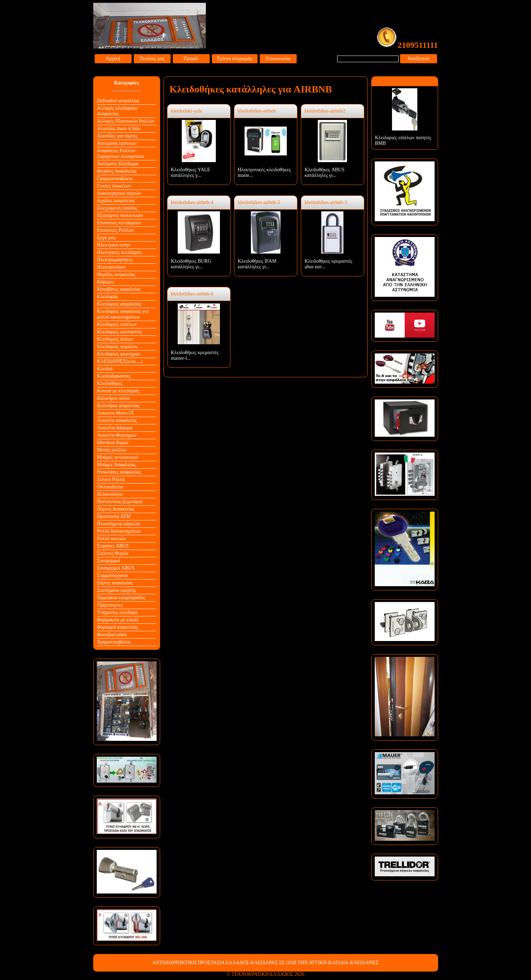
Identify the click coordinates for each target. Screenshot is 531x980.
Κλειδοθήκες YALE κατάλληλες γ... (191, 172)
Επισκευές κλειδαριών (119, 223)
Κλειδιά (105, 369)
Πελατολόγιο (110, 494)
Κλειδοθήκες (110, 383)
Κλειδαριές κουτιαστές (120, 332)
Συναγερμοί (109, 561)
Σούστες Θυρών (113, 553)
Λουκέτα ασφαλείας (117, 420)
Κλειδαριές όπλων (115, 339)
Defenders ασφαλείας (118, 101)
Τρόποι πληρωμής (235, 59)
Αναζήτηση (418, 59)
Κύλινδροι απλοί (114, 398)
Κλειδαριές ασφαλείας (119, 304)
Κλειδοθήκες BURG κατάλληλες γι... (191, 264)
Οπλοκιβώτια (110, 487)
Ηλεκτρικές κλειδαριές (120, 252)
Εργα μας (106, 238)
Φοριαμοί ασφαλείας (118, 627)
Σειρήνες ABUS (113, 546)
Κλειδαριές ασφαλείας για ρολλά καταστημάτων (123, 314)
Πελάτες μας (152, 59)
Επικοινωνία (278, 59)
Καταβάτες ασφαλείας (119, 289)
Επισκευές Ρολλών (116, 230)
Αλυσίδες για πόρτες (117, 136)
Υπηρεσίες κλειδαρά (117, 612)
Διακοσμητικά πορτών (119, 193)
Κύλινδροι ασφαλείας (118, 406)
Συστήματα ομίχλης (117, 590)
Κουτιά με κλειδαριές (118, 391)
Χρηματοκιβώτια (114, 642)
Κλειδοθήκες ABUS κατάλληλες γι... (325, 172)
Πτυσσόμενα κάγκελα (119, 524)
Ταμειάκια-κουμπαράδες (121, 598)
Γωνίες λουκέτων (114, 186)
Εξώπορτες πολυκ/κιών (120, 215)
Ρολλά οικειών (112, 539)
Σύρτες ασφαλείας (115, 583)
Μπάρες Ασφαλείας (116, 465)
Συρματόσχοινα (112, 575)
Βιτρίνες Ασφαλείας (117, 171)
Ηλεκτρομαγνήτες (115, 260)
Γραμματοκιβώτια (115, 178)
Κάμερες (106, 282)
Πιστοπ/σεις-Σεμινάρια (120, 502)
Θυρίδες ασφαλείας (116, 274)
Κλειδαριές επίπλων (117, 324)
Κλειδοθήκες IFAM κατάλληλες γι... (257, 264)
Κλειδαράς (108, 297)
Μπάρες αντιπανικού (118, 457)
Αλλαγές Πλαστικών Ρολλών (126, 121)
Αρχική (113, 59)
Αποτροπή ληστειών (117, 143)
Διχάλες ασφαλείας (116, 201)
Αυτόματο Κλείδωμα (118, 164)
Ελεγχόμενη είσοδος (117, 208)
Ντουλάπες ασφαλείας (119, 472)
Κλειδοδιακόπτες (114, 376)
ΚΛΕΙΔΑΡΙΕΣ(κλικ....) (120, 361)
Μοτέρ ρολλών (112, 450)
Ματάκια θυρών (113, 443)
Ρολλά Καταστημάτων (119, 531)
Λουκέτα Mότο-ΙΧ (116, 413)
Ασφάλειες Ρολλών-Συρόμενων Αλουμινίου (121, 153)
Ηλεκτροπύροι (111, 267)
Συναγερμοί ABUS (116, 568)
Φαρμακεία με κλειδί (118, 620)
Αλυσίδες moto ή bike (119, 129)
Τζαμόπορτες (110, 605)
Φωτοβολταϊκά (112, 635)
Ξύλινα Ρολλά (111, 479)
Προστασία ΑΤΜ (114, 516)
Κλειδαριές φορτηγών (119, 354)
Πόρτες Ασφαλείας (116, 509)
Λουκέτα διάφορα (115, 428)
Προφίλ (191, 59)
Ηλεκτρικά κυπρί (114, 245)
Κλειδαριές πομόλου (117, 347)
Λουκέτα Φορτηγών (117, 435)
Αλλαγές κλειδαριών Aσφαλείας (118, 111)
